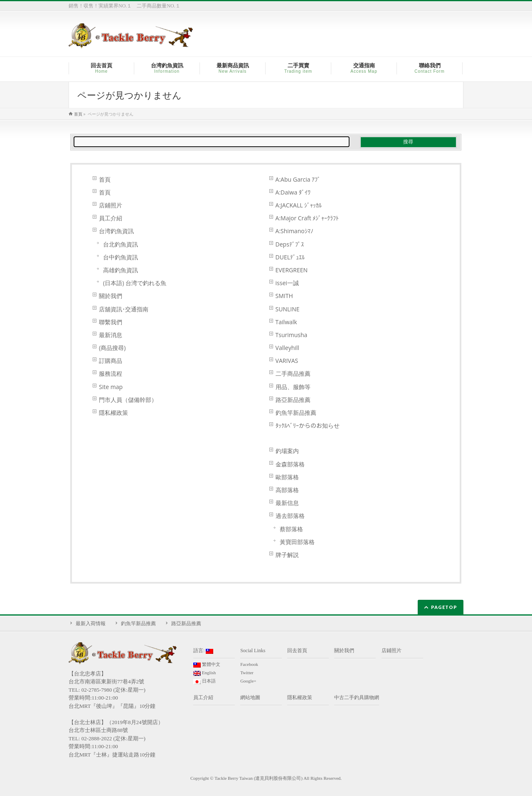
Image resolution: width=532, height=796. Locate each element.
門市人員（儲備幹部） (128, 400)
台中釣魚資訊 (121, 257)
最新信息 (287, 503)
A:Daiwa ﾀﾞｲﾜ (293, 192)
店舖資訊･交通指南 (124, 309)
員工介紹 (111, 218)
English (204, 673)
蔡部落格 (291, 529)
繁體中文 (207, 665)
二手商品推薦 (293, 373)
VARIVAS (287, 361)
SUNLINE (288, 309)
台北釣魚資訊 (121, 244)
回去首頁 (297, 651)
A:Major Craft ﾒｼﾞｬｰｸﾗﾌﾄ (307, 218)
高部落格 (287, 490)
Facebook (249, 664)
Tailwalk (286, 322)
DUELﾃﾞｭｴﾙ (290, 257)
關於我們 (111, 296)
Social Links (253, 651)
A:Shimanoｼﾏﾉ (294, 231)
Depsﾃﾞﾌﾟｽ (290, 244)
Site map (111, 387)
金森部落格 (290, 464)
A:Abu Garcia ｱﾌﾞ (298, 179)
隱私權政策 (113, 413)
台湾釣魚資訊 (116, 231)
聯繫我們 (111, 322)
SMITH (284, 296)
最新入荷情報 (91, 623)
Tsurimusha (292, 335)
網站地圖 (250, 697)
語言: (203, 651)
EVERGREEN (292, 270)
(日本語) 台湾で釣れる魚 (135, 283)
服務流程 (111, 373)
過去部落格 (290, 516)
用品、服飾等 (293, 387)
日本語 (204, 681)
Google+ (248, 681)
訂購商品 (111, 361)
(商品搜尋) (112, 348)
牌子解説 (287, 555)
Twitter (247, 673)
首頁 (105, 179)
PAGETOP (444, 607)
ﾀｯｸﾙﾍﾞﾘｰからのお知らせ (308, 425)
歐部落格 (287, 477)
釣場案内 (287, 451)
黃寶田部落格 (297, 542)
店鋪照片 (111, 205)
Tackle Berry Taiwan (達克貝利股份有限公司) (259, 778)
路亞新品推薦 (293, 400)
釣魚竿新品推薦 (296, 413)
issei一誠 (287, 283)
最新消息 (111, 335)
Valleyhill (287, 348)
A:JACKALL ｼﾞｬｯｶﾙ (299, 205)
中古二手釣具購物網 (357, 697)
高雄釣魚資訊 (121, 270)
